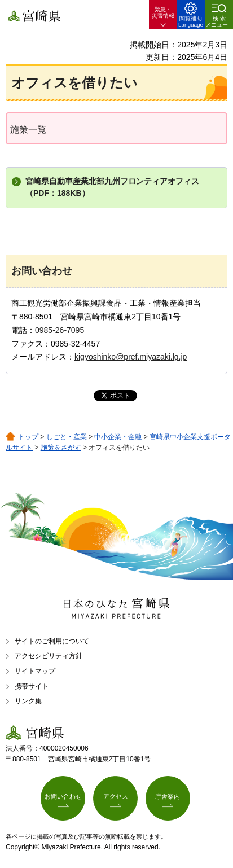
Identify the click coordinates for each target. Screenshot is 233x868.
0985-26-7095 (60, 330)
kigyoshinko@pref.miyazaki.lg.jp (131, 357)
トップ (28, 437)
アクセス (116, 796)
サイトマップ (35, 671)
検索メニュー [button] (217, 21)
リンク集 (28, 701)
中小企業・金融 (118, 437)
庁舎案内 (168, 796)
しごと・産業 (67, 437)
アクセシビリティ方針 (49, 656)
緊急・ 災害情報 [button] (163, 12)
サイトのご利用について (52, 641)
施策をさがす (61, 448)
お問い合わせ (63, 796)
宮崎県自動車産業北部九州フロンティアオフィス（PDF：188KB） (112, 187)
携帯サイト (32, 686)
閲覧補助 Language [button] (191, 21)
